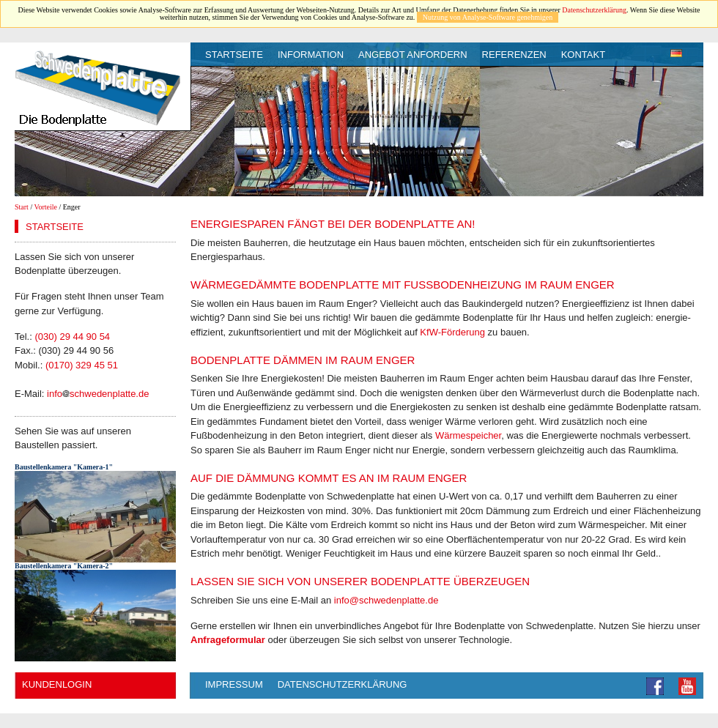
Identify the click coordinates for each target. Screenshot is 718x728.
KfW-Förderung (452, 332)
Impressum (234, 684)
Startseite (234, 55)
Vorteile (46, 207)
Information (311, 55)
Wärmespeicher (468, 435)
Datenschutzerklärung (594, 10)
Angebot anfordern (413, 55)
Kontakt (583, 55)
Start (22, 207)
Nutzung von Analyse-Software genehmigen (488, 17)
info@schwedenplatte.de (386, 600)
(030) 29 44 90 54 (72, 337)
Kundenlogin (57, 684)
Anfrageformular (228, 640)
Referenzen (514, 55)
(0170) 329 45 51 (82, 365)
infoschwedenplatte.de (98, 394)
